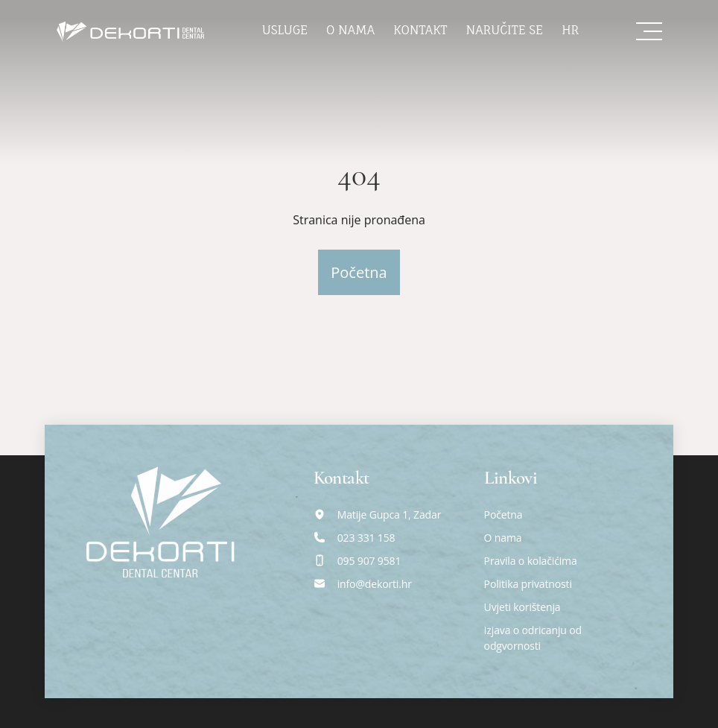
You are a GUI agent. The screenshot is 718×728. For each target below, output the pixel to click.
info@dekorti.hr (375, 584)
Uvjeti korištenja (522, 607)
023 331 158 (366, 538)
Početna (359, 272)
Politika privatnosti (528, 584)
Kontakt (420, 30)
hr (570, 30)
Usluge (285, 30)
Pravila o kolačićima (531, 561)
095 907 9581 (369, 561)
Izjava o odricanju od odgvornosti (533, 638)
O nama (350, 30)
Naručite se (505, 30)
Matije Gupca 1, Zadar (390, 515)
